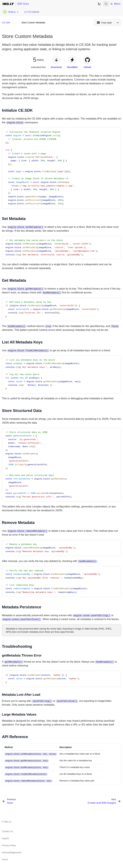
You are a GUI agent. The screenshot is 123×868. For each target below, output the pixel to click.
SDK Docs (23, 4)
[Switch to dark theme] (99, 4)
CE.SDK (6, 23)
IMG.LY (8, 821)
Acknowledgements (12, 852)
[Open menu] (118, 23)
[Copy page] (104, 23)
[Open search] (106, 4)
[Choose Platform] (11, 12)
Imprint (5, 838)
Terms (5, 859)
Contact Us (7, 831)
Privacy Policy (9, 845)
